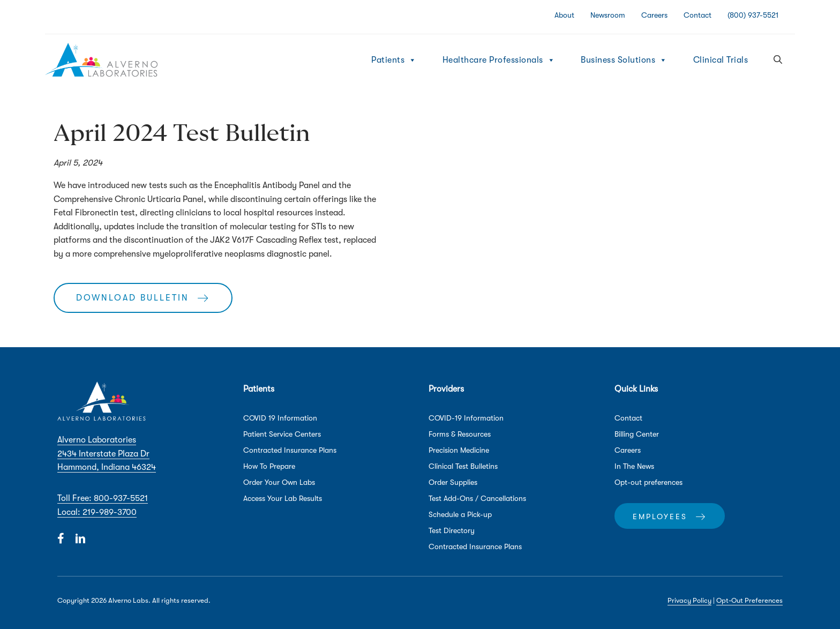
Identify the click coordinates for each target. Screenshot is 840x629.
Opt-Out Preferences (749, 600)
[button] (778, 60)
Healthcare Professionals (499, 60)
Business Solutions (624, 60)
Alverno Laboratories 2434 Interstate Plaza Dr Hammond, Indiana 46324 (107, 454)
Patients (394, 60)
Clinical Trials (721, 60)
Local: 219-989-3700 (97, 512)
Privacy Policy (689, 600)
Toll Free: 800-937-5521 (103, 498)
